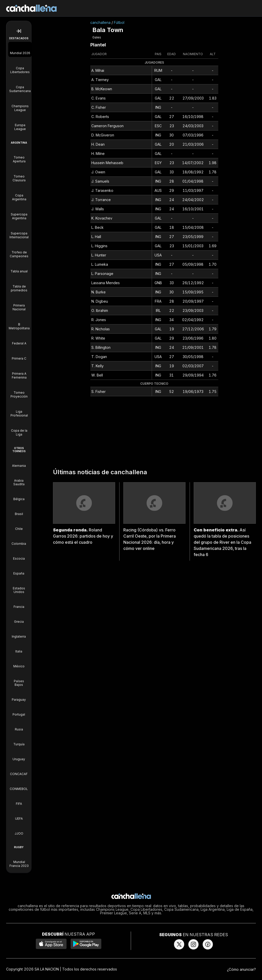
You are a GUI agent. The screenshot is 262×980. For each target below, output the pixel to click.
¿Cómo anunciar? (241, 969)
